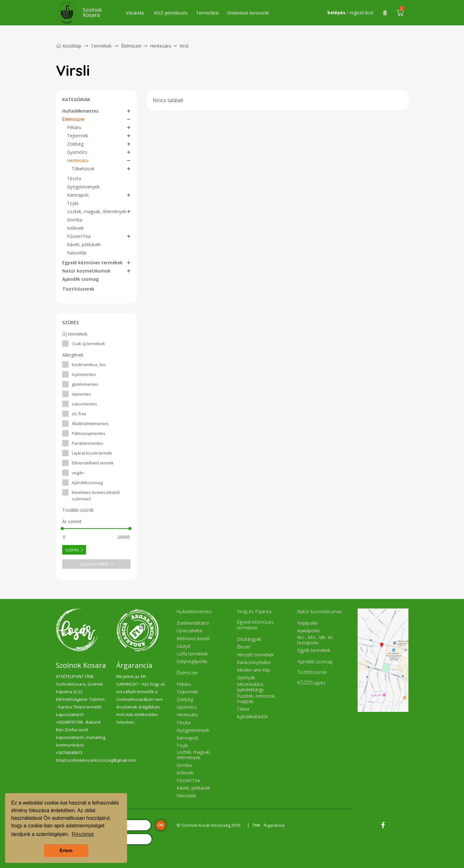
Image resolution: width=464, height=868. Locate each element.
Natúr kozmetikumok (86, 271)
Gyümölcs (77, 152)
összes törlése (96, 564)
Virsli (184, 46)
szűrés (74, 550)
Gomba (75, 220)
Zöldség (75, 144)
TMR (256, 825)
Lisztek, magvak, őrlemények (97, 211)
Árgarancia (274, 825)
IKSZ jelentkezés (171, 13)
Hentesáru (161, 46)
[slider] (63, 529)
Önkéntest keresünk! (248, 13)
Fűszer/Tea (79, 236)
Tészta (74, 178)
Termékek (101, 46)
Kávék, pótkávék (84, 244)
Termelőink (207, 13)
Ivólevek (75, 228)
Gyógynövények (83, 187)
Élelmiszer (131, 46)
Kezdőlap (69, 46)
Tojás (73, 203)
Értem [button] (66, 851)
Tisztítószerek (78, 289)
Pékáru (74, 127)
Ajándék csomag (81, 279)
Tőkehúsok (83, 169)
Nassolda (77, 253)
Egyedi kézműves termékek (92, 263)
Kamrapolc (78, 195)
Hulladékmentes (80, 111)
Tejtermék (78, 136)
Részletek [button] (83, 834)
